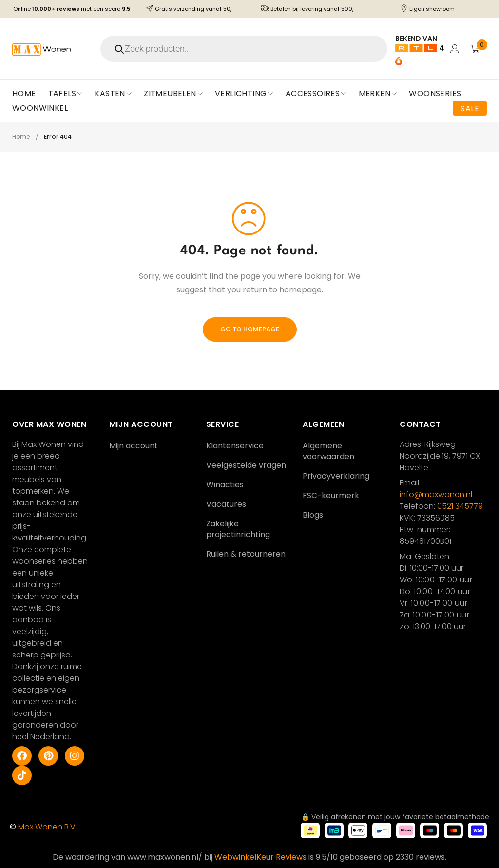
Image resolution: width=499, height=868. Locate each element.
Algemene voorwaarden (328, 451)
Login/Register (454, 49)
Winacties (225, 485)
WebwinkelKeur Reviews (260, 857)
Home (22, 137)
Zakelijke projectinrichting (238, 529)
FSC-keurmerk (331, 495)
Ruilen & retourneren (246, 554)
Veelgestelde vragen (246, 465)
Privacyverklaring (336, 476)
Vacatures (226, 504)
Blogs (313, 515)
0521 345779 (460, 506)
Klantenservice (235, 446)
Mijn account (134, 446)
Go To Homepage (250, 329)
